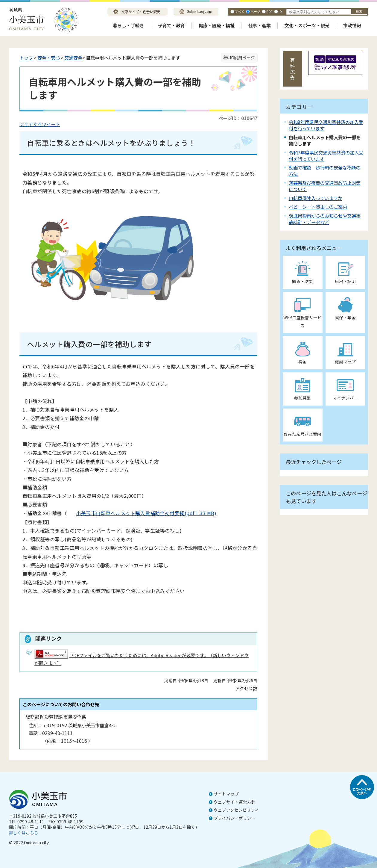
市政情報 (352, 25)
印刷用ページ (242, 58)
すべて (240, 11)
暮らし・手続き (129, 25)
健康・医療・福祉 (217, 25)
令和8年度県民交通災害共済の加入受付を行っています (326, 125)
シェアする (31, 124)
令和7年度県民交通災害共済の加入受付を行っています (326, 156)
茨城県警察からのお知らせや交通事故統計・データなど (325, 219)
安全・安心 (49, 58)
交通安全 (73, 58)
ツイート (51, 124)
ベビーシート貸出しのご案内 (318, 207)
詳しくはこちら (24, 833)
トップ (26, 58)
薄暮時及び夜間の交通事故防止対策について (325, 186)
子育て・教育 (171, 25)
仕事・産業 (260, 25)
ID (280, 11)
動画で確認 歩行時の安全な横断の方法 (325, 171)
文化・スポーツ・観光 (307, 25)
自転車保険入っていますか (316, 198)
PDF (269, 11)
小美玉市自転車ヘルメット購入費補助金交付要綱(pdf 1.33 (137, 513)
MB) (212, 513)
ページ (255, 11)
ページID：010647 (238, 118)
